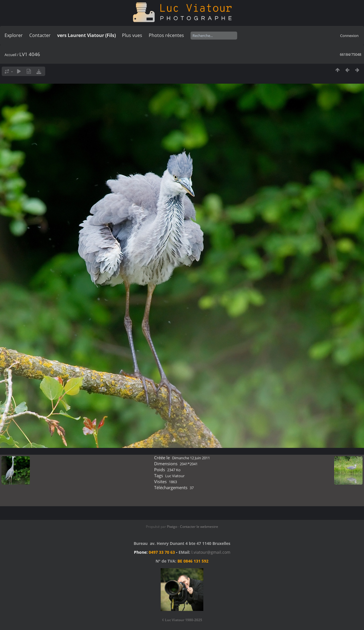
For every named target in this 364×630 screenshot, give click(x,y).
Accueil (10, 55)
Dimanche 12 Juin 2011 (191, 458)
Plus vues (132, 35)
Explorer (14, 35)
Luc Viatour (175, 476)
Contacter (40, 35)
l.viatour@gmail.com (211, 552)
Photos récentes (166, 35)
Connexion (349, 36)
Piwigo (172, 527)
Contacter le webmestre (199, 527)
